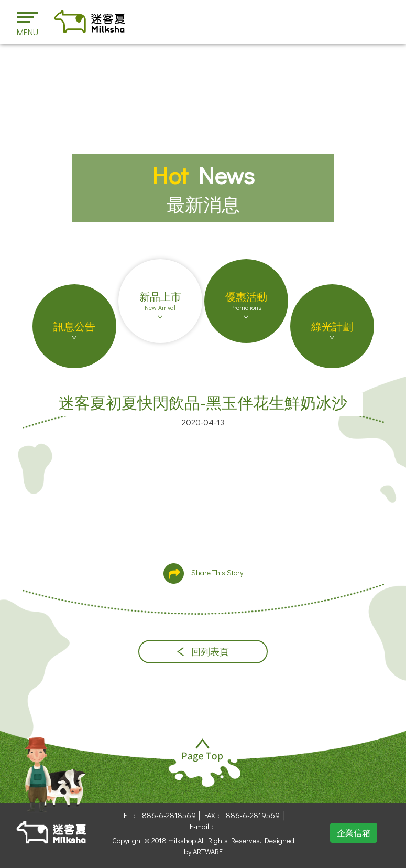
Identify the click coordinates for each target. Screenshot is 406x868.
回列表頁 (203, 652)
